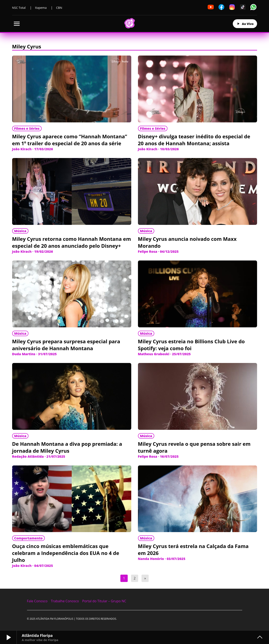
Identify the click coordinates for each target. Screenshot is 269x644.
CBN (59, 8)
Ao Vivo (245, 24)
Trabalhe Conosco (65, 601)
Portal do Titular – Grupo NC (104, 601)
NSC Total (19, 8)
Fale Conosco (37, 601)
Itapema (41, 8)
